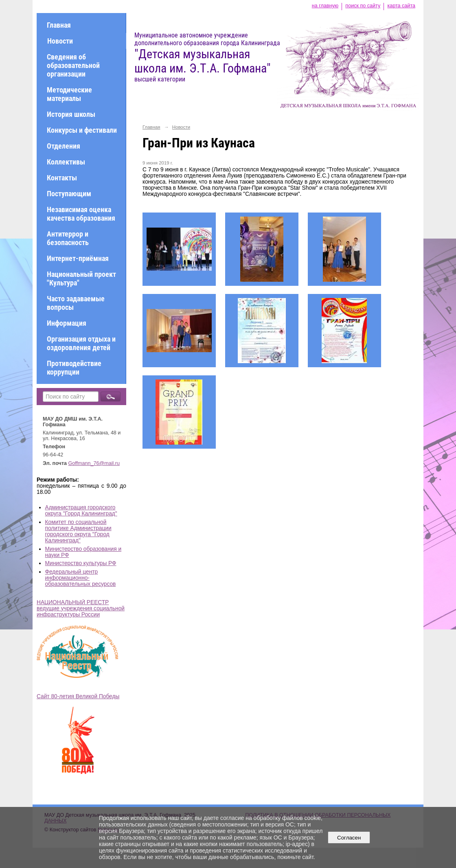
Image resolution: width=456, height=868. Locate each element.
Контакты (62, 178)
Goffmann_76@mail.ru (94, 463)
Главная (59, 25)
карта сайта (401, 6)
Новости (60, 41)
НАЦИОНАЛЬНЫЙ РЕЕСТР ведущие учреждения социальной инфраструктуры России (81, 608)
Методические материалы (69, 94)
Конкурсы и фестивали (82, 130)
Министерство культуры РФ (81, 563)
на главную (325, 6)
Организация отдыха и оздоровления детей (81, 343)
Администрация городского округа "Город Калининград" (81, 511)
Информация (67, 323)
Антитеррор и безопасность (68, 238)
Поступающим (69, 194)
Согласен (349, 838)
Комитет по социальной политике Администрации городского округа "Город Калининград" (78, 531)
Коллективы (66, 162)
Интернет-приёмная (78, 258)
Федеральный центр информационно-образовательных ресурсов (81, 578)
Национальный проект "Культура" (81, 278)
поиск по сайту (363, 6)
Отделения (64, 146)
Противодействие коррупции (74, 368)
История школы (71, 114)
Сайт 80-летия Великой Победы (78, 696)
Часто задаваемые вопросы (76, 303)
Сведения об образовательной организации (73, 65)
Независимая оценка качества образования (81, 214)
